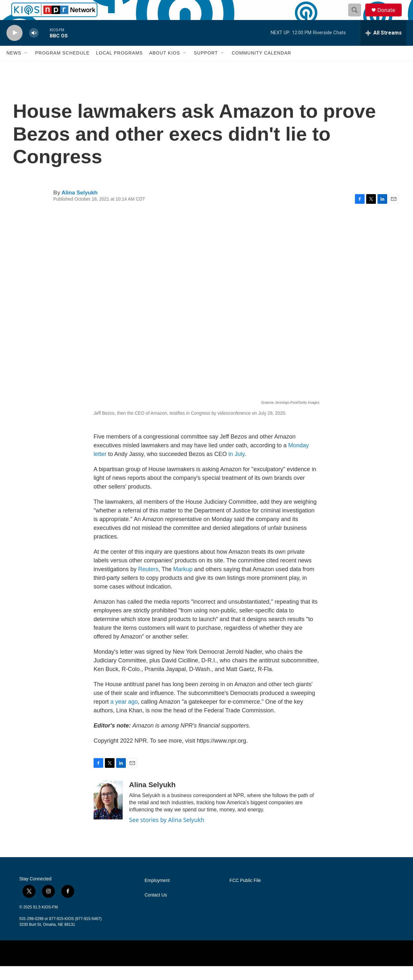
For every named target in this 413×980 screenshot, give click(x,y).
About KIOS (164, 67)
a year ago (124, 716)
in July (237, 468)
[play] (15, 47)
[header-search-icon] (358, 17)
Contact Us (156, 909)
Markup (184, 583)
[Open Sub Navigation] (26, 67)
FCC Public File (245, 894)
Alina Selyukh (80, 207)
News (14, 67)
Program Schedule (62, 67)
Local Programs (119, 67)
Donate (390, 17)
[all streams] (383, 47)
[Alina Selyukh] (108, 814)
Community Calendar (261, 67)
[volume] (34, 47)
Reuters (148, 583)
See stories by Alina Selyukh (167, 834)
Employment (157, 894)
